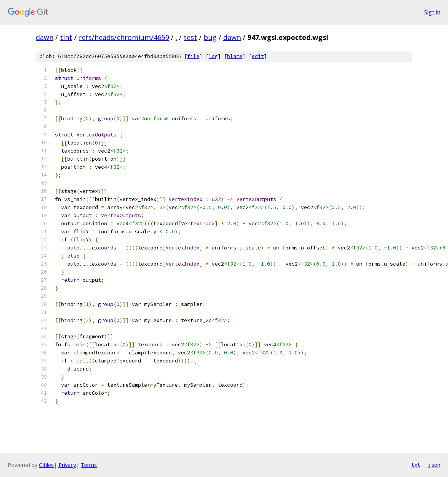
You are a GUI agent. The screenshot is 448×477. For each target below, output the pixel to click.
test (190, 37)
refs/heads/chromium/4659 (124, 37)
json (434, 465)
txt (416, 465)
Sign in (432, 12)
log (213, 56)
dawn (45, 37)
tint (66, 37)
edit (258, 56)
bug (210, 37)
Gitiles (46, 465)
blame (235, 56)
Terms (89, 465)
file (193, 56)
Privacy (67, 465)
